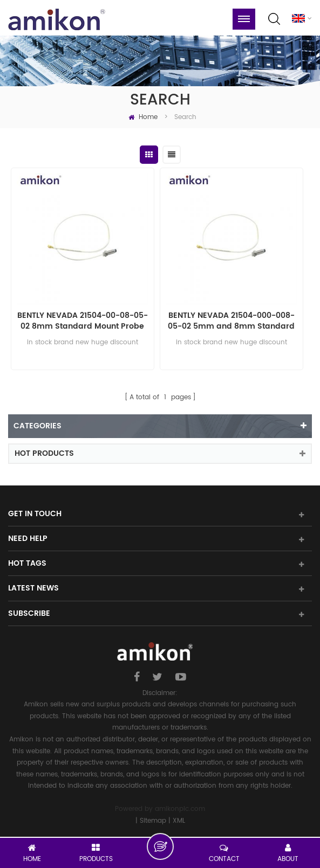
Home (143, 117)
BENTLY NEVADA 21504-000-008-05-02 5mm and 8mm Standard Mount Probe (231, 321)
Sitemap (153, 821)
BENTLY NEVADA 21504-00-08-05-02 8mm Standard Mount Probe (83, 321)
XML (179, 821)
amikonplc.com (180, 809)
